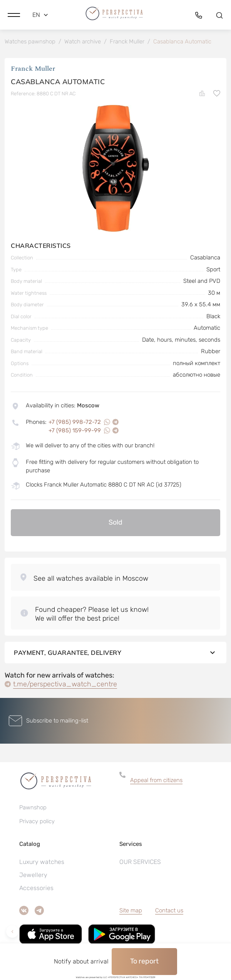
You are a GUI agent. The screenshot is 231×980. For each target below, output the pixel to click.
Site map (131, 910)
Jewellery (33, 875)
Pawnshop (33, 807)
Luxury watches (42, 862)
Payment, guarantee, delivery (115, 653)
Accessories (36, 888)
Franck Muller (33, 69)
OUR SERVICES (140, 862)
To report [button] (144, 961)
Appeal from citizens (156, 780)
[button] (14, 15)
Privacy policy (37, 821)
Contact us (169, 910)
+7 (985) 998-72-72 (75, 422)
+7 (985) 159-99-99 (75, 430)
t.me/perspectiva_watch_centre (65, 684)
